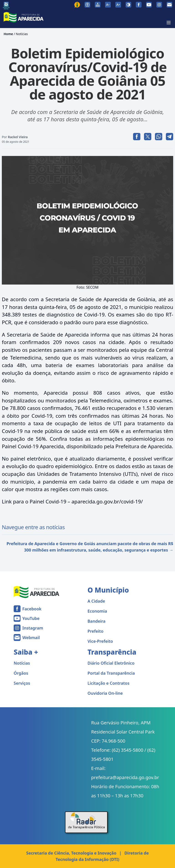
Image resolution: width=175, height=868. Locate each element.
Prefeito (95, 631)
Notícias (22, 34)
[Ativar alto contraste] (128, 5)
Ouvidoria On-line (105, 693)
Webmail (31, 637)
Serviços (22, 683)
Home (8, 34)
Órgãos (21, 673)
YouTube (31, 618)
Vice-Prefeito (100, 641)
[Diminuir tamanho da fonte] (108, 5)
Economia (97, 611)
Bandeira (97, 621)
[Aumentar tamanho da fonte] (118, 5)
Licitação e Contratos (108, 683)
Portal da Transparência (111, 673)
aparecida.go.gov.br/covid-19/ (107, 501)
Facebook (32, 609)
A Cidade (96, 601)
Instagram (33, 628)
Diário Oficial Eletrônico (111, 663)
